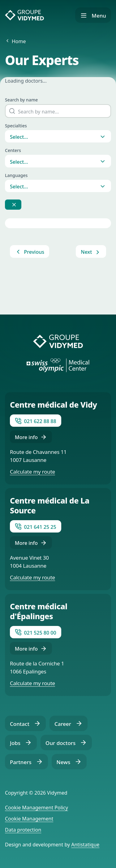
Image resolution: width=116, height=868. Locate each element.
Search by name (21, 100)
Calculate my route (32, 472)
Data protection (23, 830)
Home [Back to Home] (19, 41)
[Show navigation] (93, 15)
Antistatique (85, 845)
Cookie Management (29, 819)
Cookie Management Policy (37, 808)
